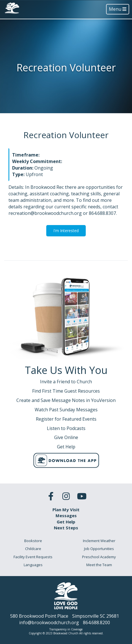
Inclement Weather (99, 541)
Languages (33, 565)
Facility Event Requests (33, 557)
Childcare (33, 549)
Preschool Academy (99, 557)
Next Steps (66, 528)
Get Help (66, 522)
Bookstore (33, 541)
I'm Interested (66, 231)
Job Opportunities (99, 549)
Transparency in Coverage (66, 629)
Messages (66, 515)
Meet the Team (99, 565)
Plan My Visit (66, 510)
